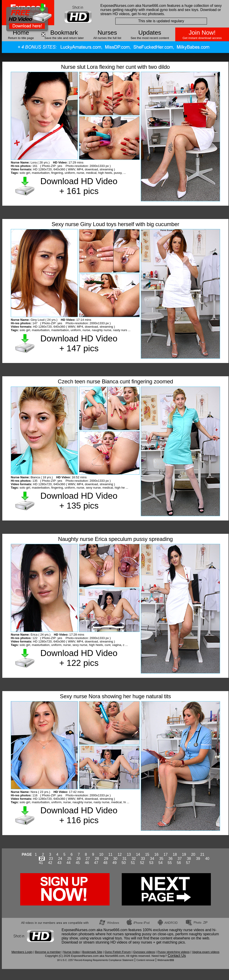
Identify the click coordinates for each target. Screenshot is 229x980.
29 (106, 859)
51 (133, 863)
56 (179, 863)
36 (170, 859)
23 (51, 859)
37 (180, 859)
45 (78, 863)
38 (189, 859)
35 (161, 859)
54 (161, 863)
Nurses (107, 33)
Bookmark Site (92, 952)
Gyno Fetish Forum (118, 952)
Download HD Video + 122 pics (79, 658)
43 (59, 863)
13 (129, 854)
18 (175, 854)
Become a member (48, 952)
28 (97, 859)
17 (166, 854)
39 (198, 859)
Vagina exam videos (206, 952)
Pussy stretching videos (173, 952)
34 (152, 859)
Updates (150, 33)
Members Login (22, 952)
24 (60, 859)
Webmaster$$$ (166, 960)
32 (134, 859)
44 (68, 863)
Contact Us (177, 956)
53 (151, 863)
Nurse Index (72, 952)
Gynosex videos (144, 952)
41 (41, 863)
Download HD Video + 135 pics (79, 501)
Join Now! (202, 33)
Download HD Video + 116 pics (79, 815)
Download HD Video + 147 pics (79, 343)
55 (170, 863)
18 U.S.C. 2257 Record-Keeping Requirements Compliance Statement (95, 960)
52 (142, 863)
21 (202, 854)
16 (156, 854)
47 (96, 863)
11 (110, 854)
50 (124, 863)
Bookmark (64, 33)
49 (115, 863)
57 (188, 863)
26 (79, 859)
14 (138, 854)
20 (193, 854)
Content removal (145, 960)
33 (143, 859)
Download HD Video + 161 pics (79, 186)
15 (147, 854)
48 (105, 863)
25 (69, 859)
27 (88, 859)
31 (124, 859)
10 (101, 854)
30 (115, 859)
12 (120, 854)
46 (87, 863)
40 (207, 859)
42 (50, 863)
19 (184, 854)
